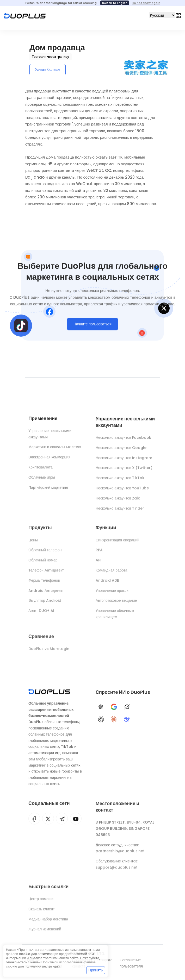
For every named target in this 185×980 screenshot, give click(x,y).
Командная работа (111, 573)
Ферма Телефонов (44, 583)
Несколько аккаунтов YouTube (122, 490)
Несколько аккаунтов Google (121, 450)
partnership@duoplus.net (120, 853)
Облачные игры (42, 478)
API (98, 563)
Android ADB (107, 583)
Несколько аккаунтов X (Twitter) (124, 470)
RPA (99, 552)
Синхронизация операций (118, 542)
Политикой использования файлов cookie (51, 964)
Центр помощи (41, 901)
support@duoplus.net (117, 870)
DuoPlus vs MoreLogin (49, 651)
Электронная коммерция (49, 458)
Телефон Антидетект (46, 573)
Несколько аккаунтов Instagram (124, 460)
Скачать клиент (42, 912)
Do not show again (146, 3)
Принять (96, 970)
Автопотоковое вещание (116, 603)
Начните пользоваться (92, 325)
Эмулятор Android (45, 603)
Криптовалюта (41, 468)
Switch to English (115, 3)
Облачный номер (43, 563)
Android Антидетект (46, 593)
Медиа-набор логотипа (48, 921)
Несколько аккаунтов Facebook (123, 439)
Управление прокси (112, 593)
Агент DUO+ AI (41, 613)
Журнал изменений (45, 932)
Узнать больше (48, 70)
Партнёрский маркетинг (48, 488)
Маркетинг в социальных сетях (55, 448)
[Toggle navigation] (178, 15)
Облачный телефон (45, 552)
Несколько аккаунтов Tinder (120, 510)
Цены (33, 542)
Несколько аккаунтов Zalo (118, 500)
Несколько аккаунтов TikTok (120, 480)
